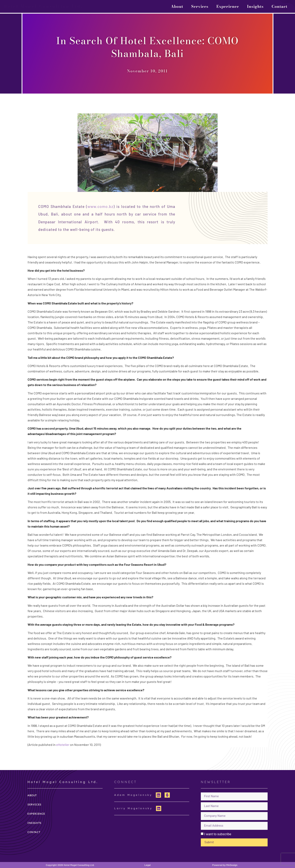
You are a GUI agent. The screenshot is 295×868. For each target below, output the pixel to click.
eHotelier (63, 745)
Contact (279, 6)
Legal (147, 865)
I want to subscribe (218, 834)
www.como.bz (100, 206)
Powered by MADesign (225, 865)
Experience (228, 6)
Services (200, 6)
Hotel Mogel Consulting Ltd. (43, 6)
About (177, 6)
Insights (255, 6)
